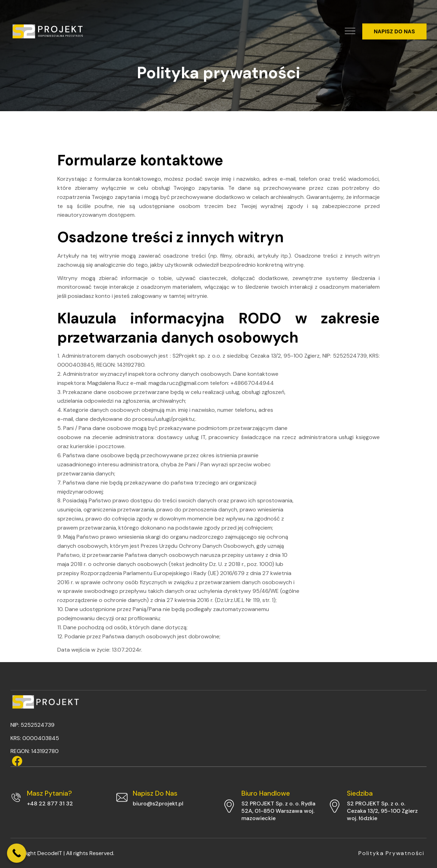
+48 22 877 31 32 (50, 804)
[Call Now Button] (17, 853)
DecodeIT (50, 853)
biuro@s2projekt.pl (158, 804)
